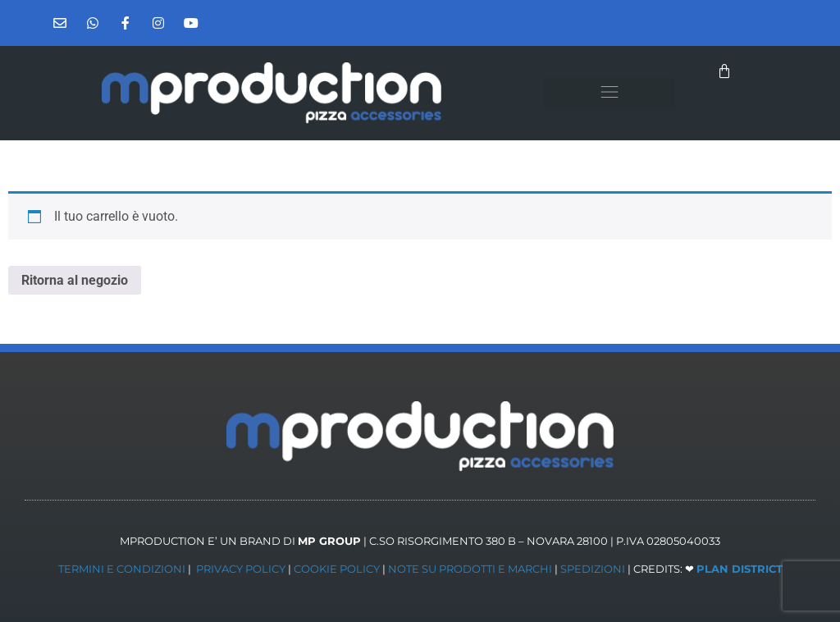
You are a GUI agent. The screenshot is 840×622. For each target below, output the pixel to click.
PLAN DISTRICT (740, 569)
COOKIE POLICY (337, 569)
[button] (610, 93)
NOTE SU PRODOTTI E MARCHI (470, 569)
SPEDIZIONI (593, 569)
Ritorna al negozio (75, 280)
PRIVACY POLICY (241, 569)
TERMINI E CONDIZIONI (122, 569)
